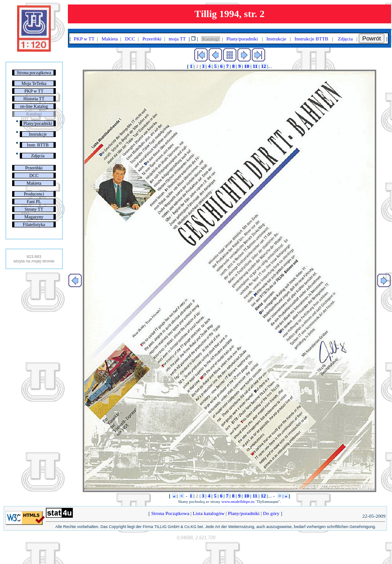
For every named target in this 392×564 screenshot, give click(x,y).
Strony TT (34, 209)
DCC (34, 175)
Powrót (372, 38)
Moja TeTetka (34, 83)
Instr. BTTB (38, 145)
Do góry (271, 513)
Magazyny (34, 217)
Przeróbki (34, 168)
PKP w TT (34, 91)
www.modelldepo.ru (238, 502)
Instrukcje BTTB (312, 39)
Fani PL (34, 202)
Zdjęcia (38, 156)
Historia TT (34, 99)
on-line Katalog (34, 106)
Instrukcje (38, 134)
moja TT (177, 39)
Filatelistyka (34, 224)
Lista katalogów (209, 513)
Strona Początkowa (170, 513)
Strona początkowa (34, 73)
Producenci (34, 194)
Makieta (34, 183)
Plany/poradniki (38, 123)
